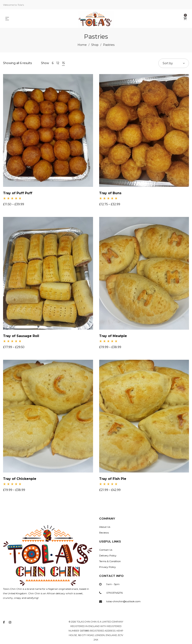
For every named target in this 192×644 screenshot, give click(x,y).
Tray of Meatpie (113, 336)
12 (58, 63)
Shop (95, 45)
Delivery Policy (108, 555)
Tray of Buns (110, 193)
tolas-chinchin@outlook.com (123, 601)
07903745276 (114, 593)
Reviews (104, 533)
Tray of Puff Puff (18, 193)
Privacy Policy (108, 567)
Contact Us (106, 550)
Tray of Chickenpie (20, 479)
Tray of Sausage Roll (21, 336)
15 (63, 63)
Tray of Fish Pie (113, 479)
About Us (105, 527)
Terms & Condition (110, 561)
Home (82, 45)
